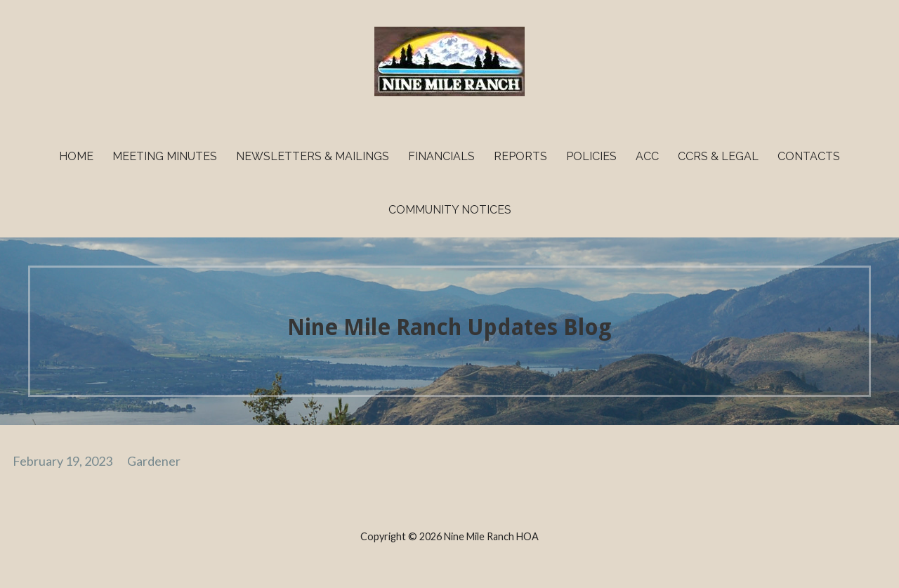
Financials (441, 156)
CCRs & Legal (718, 156)
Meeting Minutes (165, 156)
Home (76, 156)
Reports (520, 156)
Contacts (809, 156)
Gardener (154, 461)
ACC (647, 156)
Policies (591, 156)
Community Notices (450, 210)
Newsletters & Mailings (313, 156)
